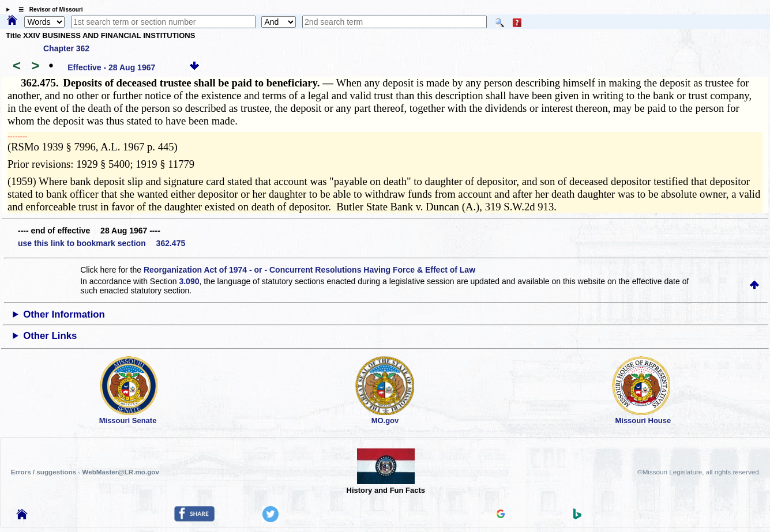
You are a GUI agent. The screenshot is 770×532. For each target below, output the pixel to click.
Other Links (50, 336)
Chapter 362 (66, 48)
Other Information (64, 314)
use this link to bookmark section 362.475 (102, 243)
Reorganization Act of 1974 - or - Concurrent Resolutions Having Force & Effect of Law (309, 270)
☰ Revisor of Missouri (48, 10)
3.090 (189, 281)
